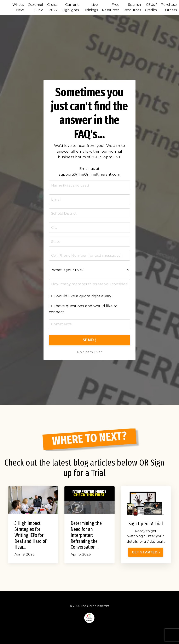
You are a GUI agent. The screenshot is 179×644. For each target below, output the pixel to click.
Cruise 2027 (52, 7)
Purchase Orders (169, 7)
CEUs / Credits (151, 7)
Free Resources (111, 7)
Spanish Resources (132, 7)
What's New (18, 7)
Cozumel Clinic (36, 7)
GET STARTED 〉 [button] (146, 567)
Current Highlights (70, 7)
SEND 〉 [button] (89, 346)
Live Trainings (90, 7)
